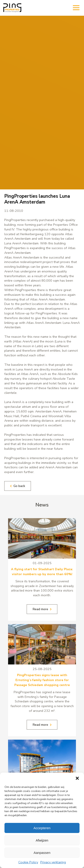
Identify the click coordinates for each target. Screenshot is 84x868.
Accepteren (42, 828)
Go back (18, 486)
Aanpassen (42, 853)
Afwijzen (42, 840)
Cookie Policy (28, 862)
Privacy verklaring (53, 862)
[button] (77, 778)
